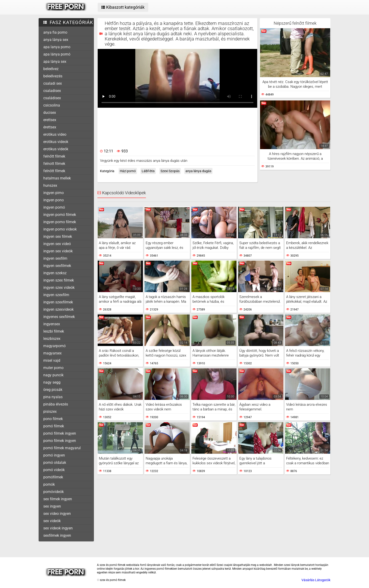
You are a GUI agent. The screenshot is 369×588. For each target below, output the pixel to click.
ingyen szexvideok (58, 309)
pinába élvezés (56, 404)
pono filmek (53, 419)
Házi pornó (128, 171)
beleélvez (51, 69)
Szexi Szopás (170, 171)
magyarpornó (54, 346)
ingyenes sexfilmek (59, 317)
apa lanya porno (57, 47)
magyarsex (52, 353)
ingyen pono (54, 200)
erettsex (50, 120)
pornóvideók (54, 492)
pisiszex (50, 411)
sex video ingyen (57, 514)
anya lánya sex (56, 40)
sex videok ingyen (58, 528)
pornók (49, 484)
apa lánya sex (55, 62)
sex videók (52, 521)
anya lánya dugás (198, 171)
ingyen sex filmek (58, 236)
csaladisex (52, 91)
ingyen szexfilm (56, 295)
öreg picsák (53, 390)
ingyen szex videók (59, 288)
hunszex (50, 185)
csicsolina (52, 105)
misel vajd (52, 360)
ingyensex (52, 324)
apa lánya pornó (57, 54)
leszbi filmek (54, 331)
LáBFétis (148, 171)
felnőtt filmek (54, 156)
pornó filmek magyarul (62, 448)
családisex (52, 98)
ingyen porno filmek (60, 222)
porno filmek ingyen (60, 441)
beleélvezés (53, 76)
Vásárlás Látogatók (316, 580)
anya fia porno (55, 32)
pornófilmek (53, 477)
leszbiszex (52, 339)
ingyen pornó (54, 207)
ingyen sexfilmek (57, 266)
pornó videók (54, 470)
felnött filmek (54, 171)
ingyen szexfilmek (58, 302)
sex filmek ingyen (58, 499)
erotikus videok (56, 142)
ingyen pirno (54, 193)
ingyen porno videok (60, 229)
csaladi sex (53, 83)
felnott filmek (54, 164)
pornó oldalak (55, 463)
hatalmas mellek (57, 178)
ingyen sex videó (57, 244)
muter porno (53, 368)
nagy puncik (53, 375)
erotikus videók (56, 149)
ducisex (50, 113)
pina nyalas (53, 397)
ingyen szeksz (55, 273)
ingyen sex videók (58, 251)
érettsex (50, 127)
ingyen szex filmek (59, 280)
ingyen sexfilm (55, 258)
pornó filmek (54, 426)
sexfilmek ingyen (57, 535)
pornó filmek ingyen (60, 433)
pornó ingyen (54, 455)
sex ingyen (52, 506)
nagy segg (52, 382)
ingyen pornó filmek (60, 215)
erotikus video (55, 134)
